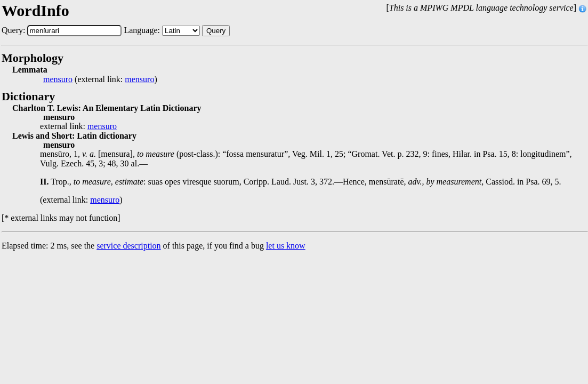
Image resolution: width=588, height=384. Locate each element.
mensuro (58, 79)
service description (128, 246)
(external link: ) (100, 79)
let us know (286, 246)
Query (216, 31)
